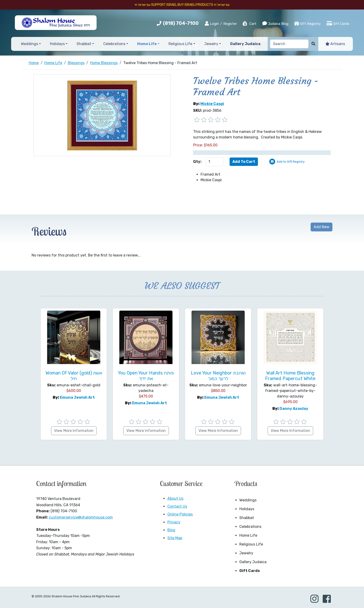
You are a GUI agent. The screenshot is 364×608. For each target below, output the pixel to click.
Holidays (247, 509)
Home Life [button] (147, 44)
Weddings (248, 500)
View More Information (74, 431)
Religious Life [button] (180, 44)
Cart (249, 24)
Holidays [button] (57, 44)
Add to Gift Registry (291, 162)
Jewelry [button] (211, 44)
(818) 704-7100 (181, 23)
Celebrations (250, 527)
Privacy (174, 522)
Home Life (248, 535)
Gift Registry (307, 23)
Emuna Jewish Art (77, 397)
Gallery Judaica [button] (245, 44)
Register (230, 24)
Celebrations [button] (114, 44)
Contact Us (177, 506)
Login (212, 23)
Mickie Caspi (212, 104)
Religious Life (251, 544)
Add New (322, 227)
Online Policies (180, 514)
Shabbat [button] (84, 44)
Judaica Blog (275, 23)
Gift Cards (338, 23)
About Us (175, 498)
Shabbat (247, 518)
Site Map (175, 538)
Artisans (335, 44)
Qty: (197, 162)
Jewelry (246, 553)
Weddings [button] (29, 44)
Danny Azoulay (294, 409)
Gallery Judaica (253, 562)
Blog (171, 530)
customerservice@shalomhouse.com (81, 517)
